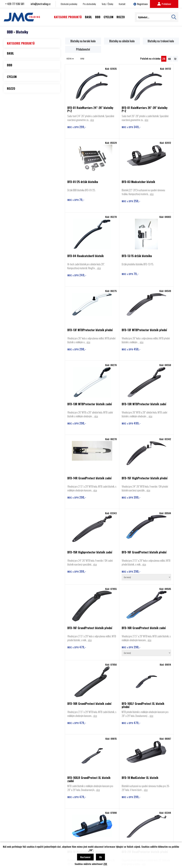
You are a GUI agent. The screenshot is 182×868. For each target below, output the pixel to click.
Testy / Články (107, 4)
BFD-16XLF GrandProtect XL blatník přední (157, 519)
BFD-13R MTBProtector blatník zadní (157, 272)
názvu (70, 58)
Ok (100, 857)
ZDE (105, 864)
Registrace (141, 4)
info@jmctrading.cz (41, 4)
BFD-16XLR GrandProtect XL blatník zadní (82, 602)
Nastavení (85, 857)
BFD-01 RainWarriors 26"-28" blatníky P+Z (118, 109)
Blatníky (22, 32)
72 (175, 59)
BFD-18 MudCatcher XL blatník (119, 602)
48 (169, 59)
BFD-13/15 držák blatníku (158, 189)
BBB (10, 32)
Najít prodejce (91, 800)
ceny (82, 58)
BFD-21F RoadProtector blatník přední (82, 685)
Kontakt (122, 4)
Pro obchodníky (89, 4)
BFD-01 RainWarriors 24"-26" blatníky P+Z (80, 109)
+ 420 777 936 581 (15, 4)
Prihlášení (164, 4)
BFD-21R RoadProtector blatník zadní (157, 685)
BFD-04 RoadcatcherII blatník (118, 191)
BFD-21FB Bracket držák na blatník (119, 685)
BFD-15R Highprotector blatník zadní (81, 435)
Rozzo (13, 839)
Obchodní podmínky (69, 4)
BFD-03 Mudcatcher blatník (79, 191)
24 (164, 59)
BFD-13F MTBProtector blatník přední (81, 272)
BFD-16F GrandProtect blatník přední (118, 435)
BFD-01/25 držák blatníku (158, 108)
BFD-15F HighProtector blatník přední (157, 354)
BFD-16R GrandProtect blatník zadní (81, 519)
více (83, 124)
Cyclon (13, 834)
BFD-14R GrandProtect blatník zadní (119, 354)
